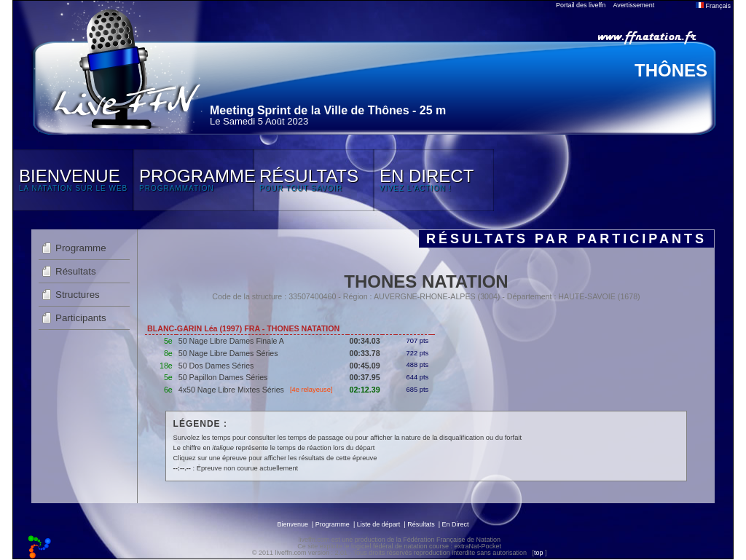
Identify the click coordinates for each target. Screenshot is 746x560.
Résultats (76, 271)
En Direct (456, 524)
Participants (81, 318)
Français (713, 6)
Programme (81, 248)
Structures (78, 295)
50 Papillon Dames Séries (223, 377)
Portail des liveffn (581, 5)
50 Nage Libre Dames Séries (228, 353)
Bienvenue (292, 524)
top (539, 553)
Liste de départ (379, 524)
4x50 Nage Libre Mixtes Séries (231, 390)
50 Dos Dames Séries (216, 366)
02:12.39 (365, 390)
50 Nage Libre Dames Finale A (231, 341)
